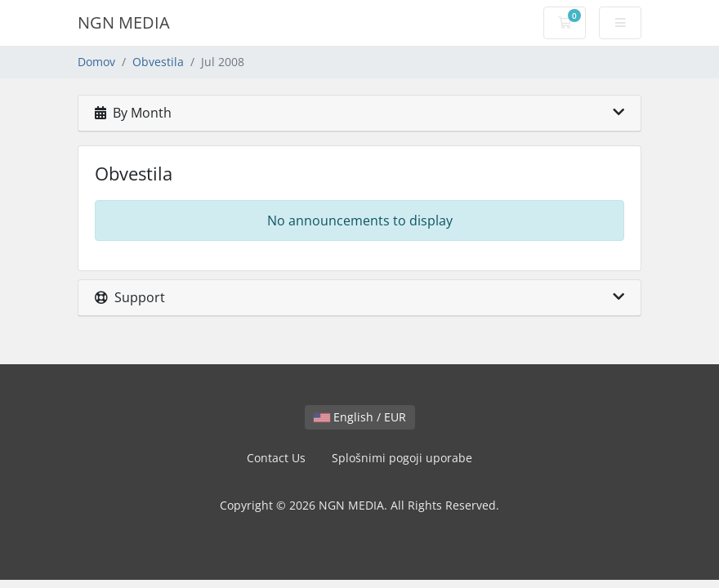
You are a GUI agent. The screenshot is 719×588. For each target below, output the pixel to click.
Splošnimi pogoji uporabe (402, 458)
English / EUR (360, 417)
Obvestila (158, 62)
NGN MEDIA (124, 22)
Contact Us (276, 458)
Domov (96, 62)
